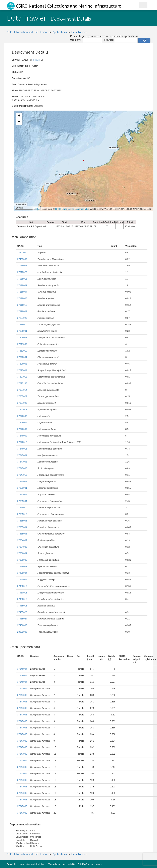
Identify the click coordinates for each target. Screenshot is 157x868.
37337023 (22, 403)
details (37, 60)
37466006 (22, 625)
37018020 (22, 272)
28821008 (22, 632)
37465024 (22, 619)
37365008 (22, 534)
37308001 (22, 331)
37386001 (22, 553)
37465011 (22, 606)
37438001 (22, 566)
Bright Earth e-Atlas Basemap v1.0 (72, 209)
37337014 (22, 390)
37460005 (22, 579)
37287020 (22, 318)
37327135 (22, 383)
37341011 (22, 410)
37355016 (22, 514)
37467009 (22, 259)
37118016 (22, 305)
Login (144, 40)
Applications (60, 32)
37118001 (22, 285)
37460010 (22, 586)
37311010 (22, 351)
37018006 (22, 266)
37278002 (22, 311)
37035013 (22, 279)
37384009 (22, 547)
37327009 (22, 370)
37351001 (22, 488)
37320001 (22, 357)
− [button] (19, 122)
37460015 (22, 599)
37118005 (22, 298)
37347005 (22, 462)
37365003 (22, 521)
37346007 (22, 429)
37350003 (22, 481)
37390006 (22, 560)
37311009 (22, 344)
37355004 (22, 501)
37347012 (22, 475)
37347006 (22, 468)
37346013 (22, 449)
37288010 (22, 325)
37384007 (22, 540)
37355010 (22, 507)
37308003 (22, 338)
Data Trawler (79, 32)
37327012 (22, 377)
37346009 (22, 436)
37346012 (22, 442)
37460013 (22, 593)
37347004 (22, 455)
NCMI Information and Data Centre (27, 32)
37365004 (22, 527)
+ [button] (19, 116)
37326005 (22, 364)
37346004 (22, 423)
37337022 (22, 396)
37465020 (22, 612)
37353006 (22, 494)
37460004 (22, 573)
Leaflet (37, 209)
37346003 (22, 416)
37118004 (22, 292)
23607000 (22, 253)
